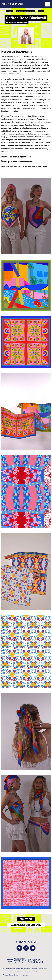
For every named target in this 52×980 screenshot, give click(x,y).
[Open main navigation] (48, 4)
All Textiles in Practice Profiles (26, 925)
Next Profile (26, 919)
